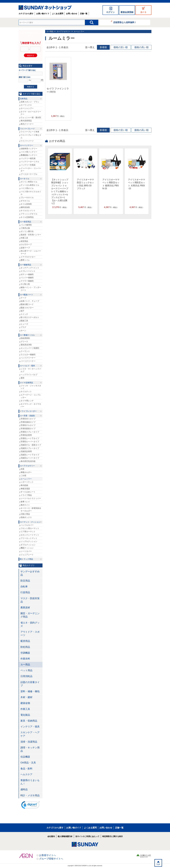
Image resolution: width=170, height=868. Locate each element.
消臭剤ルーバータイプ (30, 458)
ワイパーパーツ (27, 141)
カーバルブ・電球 (27, 366)
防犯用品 (25, 647)
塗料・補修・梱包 (30, 691)
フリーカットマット (29, 538)
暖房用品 (25, 641)
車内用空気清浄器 (28, 461)
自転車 (24, 587)
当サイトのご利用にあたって (87, 836)
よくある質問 (58, 14)
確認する (31, 55)
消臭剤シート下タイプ (30, 455)
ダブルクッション (28, 545)
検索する (31, 87)
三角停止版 (25, 228)
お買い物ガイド (43, 14)
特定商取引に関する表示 (112, 836)
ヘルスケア (26, 774)
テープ (23, 298)
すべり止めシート (28, 492)
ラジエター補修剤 (28, 355)
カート (143, 12)
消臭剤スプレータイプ (30, 448)
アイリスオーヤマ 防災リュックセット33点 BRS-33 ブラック (85, 184)
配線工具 (24, 321)
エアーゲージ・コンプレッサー (31, 396)
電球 (22, 378)
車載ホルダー (26, 472)
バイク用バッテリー (29, 152)
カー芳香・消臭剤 (27, 416)
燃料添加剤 (25, 207)
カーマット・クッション (30, 522)
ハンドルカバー (27, 525)
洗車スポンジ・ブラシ (30, 102)
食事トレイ (25, 502)
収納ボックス (26, 517)
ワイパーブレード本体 (30, 132)
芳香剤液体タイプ (28, 422)
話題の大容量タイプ (30, 684)
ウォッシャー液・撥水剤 (31, 117)
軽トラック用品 (26, 559)
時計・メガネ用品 (30, 795)
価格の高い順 (141, 47)
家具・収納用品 (29, 721)
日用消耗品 (26, 676)
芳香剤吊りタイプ (28, 419)
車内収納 (24, 485)
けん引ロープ (26, 244)
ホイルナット (26, 391)
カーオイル (25, 179)
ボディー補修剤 (27, 274)
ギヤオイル (25, 201)
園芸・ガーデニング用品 (30, 615)
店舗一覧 (84, 14)
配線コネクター (27, 308)
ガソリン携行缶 (27, 231)
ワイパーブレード (27, 129)
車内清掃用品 (26, 121)
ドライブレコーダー (28, 411)
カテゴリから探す (26, 14)
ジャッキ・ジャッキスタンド (31, 387)
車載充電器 (25, 489)
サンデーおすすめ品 (30, 573)
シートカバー (26, 551)
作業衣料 (25, 659)
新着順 (103, 47)
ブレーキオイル (27, 197)
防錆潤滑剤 (25, 338)
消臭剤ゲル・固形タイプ (31, 445)
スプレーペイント (28, 271)
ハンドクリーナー (28, 358)
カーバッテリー (26, 145)
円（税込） (58, 116)
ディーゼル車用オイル (30, 185)
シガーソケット (27, 482)
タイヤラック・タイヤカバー (31, 405)
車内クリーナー (27, 124)
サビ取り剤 (25, 284)
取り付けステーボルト (30, 317)
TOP (158, 864)
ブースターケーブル (29, 174)
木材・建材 (26, 697)
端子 (22, 311)
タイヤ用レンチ (27, 401)
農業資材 (25, 608)
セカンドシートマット (30, 535)
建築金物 (25, 703)
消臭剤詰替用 (26, 451)
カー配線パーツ (26, 295)
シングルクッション (29, 541)
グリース (24, 342)
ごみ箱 (23, 475)
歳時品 (24, 789)
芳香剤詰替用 (26, 435)
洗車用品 (24, 99)
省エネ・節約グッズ (30, 624)
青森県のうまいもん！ (30, 782)
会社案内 (51, 836)
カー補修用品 (25, 265)
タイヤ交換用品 (26, 383)
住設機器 (25, 757)
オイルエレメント (28, 210)
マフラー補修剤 (27, 281)
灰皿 (22, 469)
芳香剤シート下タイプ (30, 438)
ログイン (110, 12)
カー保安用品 (25, 222)
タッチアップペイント (30, 268)
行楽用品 (25, 592)
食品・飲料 (26, 769)
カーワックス (26, 105)
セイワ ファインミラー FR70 (58, 90)
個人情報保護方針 (65, 836)
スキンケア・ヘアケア (30, 734)
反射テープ (25, 248)
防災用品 (25, 581)
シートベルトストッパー (31, 498)
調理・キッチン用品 (30, 749)
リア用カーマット (28, 532)
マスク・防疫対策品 (30, 600)
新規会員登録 (127, 12)
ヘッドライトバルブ (29, 375)
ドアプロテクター (28, 257)
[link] (31, 806)
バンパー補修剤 (27, 278)
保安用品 (24, 241)
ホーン (23, 330)
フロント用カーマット (30, 528)
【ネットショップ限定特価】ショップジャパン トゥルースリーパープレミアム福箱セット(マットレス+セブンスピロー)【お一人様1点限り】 (60, 191)
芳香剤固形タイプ (28, 429)
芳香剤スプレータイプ (30, 432)
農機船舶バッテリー (29, 155)
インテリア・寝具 (30, 727)
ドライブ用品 (26, 495)
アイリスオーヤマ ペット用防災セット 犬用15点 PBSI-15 (137, 184)
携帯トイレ (25, 260)
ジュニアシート (27, 555)
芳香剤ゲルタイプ (28, 425)
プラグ (23, 327)
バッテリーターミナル (30, 162)
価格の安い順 (121, 47)
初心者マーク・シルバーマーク (31, 252)
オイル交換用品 (27, 217)
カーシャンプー (27, 108)
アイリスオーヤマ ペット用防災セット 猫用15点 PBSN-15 (111, 184)
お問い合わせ (72, 14)
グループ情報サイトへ (51, 859)
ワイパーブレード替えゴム (31, 136)
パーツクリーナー (28, 361)
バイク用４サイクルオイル (31, 193)
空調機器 (25, 653)
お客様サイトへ (48, 855)
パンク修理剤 (26, 225)
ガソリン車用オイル (29, 182)
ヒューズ (24, 324)
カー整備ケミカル (27, 335)
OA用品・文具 (28, 763)
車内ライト (25, 505)
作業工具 (24, 238)
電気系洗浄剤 (26, 345)
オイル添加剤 (26, 204)
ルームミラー (79, 31)
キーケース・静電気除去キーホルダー (31, 509)
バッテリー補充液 (28, 158)
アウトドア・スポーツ (30, 634)
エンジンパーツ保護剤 (30, 348)
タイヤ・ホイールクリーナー (31, 113)
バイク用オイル (27, 188)
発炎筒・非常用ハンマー (31, 235)
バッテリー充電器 (28, 165)
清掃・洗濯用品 (29, 742)
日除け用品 (25, 514)
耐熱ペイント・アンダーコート (31, 289)
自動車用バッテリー (29, 149)
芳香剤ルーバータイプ (30, 442)
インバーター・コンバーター (31, 170)
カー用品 (50, 31)
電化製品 (25, 715)
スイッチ (24, 314)
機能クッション (27, 548)
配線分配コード (27, 304)
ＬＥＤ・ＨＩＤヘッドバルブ (31, 370)
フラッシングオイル (29, 214)
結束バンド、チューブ (30, 301)
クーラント (25, 351)
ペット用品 (26, 670)
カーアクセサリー (64, 31)
